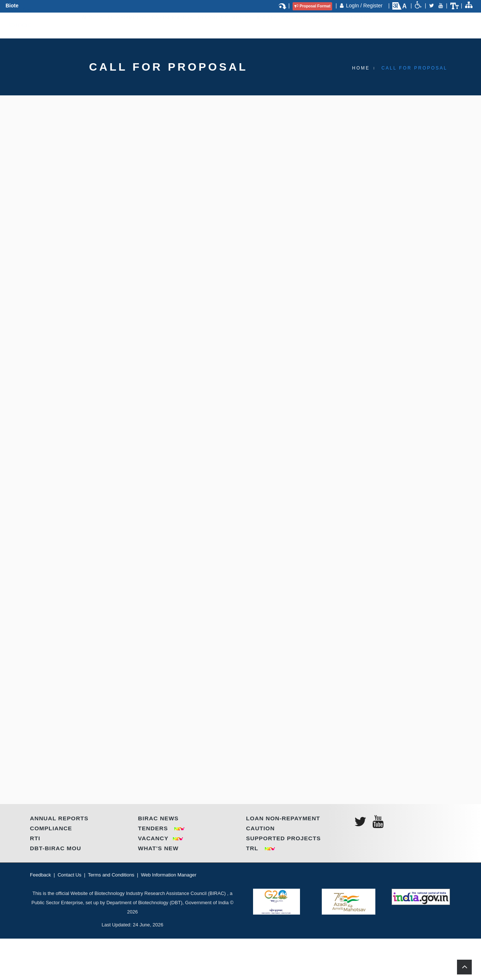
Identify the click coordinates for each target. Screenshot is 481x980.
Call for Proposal (308, 25)
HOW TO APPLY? (82, 569)
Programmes (127, 25)
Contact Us (355, 25)
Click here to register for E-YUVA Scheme (107, 305)
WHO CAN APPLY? (84, 406)
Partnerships (172, 25)
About (92, 25)
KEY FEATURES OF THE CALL (102, 334)
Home (361, 68)
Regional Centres (225, 25)
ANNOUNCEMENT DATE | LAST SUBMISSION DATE (134, 717)
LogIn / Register (365, 6)
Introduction (81, 182)
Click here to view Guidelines (92, 292)
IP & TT (267, 25)
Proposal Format (312, 6)
